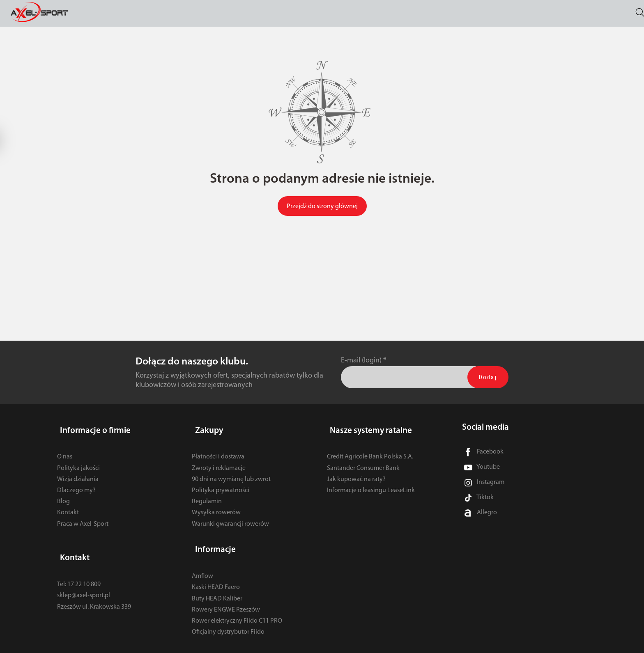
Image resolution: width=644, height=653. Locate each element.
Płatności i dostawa (218, 450)
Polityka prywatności (221, 483)
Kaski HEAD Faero (216, 573)
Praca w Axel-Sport (83, 517)
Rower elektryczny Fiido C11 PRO (237, 607)
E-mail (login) (361, 361)
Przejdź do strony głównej (322, 206)
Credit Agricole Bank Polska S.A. (370, 450)
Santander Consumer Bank (363, 461)
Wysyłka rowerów (216, 506)
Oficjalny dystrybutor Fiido (228, 618)
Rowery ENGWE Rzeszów (226, 596)
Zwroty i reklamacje (219, 461)
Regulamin (207, 495)
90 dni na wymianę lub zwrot (231, 472)
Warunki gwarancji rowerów (230, 517)
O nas (65, 450)
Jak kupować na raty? (356, 472)
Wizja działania (78, 472)
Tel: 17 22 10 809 (79, 570)
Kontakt (68, 506)
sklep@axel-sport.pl (84, 582)
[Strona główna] (46, 14)
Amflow (202, 562)
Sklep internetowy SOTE (561, 645)
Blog (63, 495)
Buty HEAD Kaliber (217, 584)
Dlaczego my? (76, 483)
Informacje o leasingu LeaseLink (371, 483)
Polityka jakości (78, 461)
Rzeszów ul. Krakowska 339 (94, 593)
